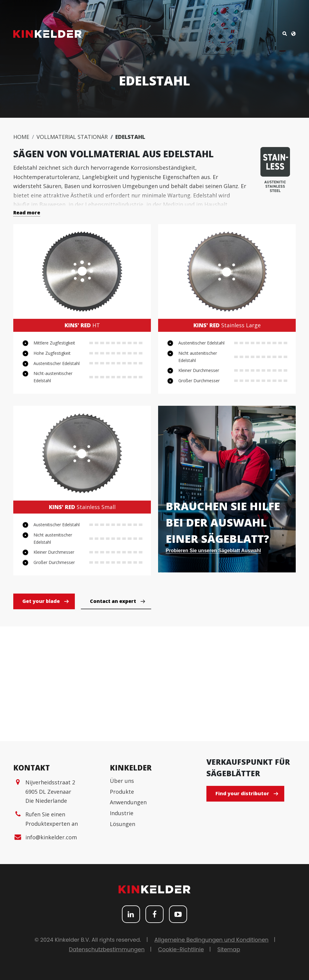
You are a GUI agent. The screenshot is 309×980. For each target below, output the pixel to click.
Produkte (122, 792)
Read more (27, 213)
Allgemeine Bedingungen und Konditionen (212, 940)
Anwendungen (128, 802)
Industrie (122, 813)
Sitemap (229, 949)
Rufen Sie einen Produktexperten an (52, 819)
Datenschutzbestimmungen (107, 949)
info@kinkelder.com (51, 837)
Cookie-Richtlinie (181, 949)
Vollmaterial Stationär (72, 137)
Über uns (122, 781)
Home (21, 137)
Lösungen (123, 824)
